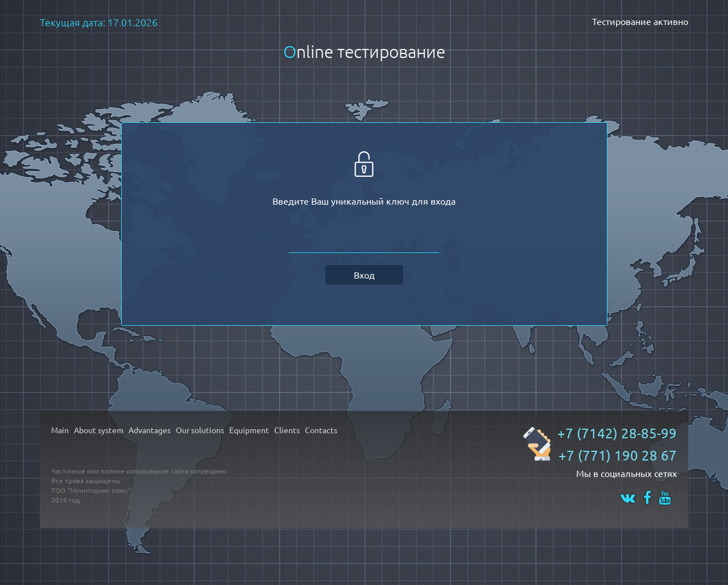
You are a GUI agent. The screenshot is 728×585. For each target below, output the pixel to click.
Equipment (249, 430)
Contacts (321, 430)
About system (99, 430)
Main (60, 430)
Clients (287, 430)
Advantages (150, 430)
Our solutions (200, 430)
